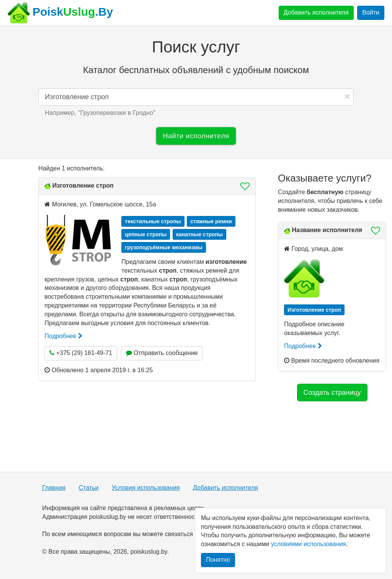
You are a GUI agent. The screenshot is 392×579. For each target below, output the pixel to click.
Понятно (218, 560)
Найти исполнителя (196, 136)
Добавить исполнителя (316, 12)
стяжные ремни (211, 221)
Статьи (89, 488)
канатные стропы (199, 234)
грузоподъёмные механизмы (163, 247)
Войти (371, 12)
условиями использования (309, 544)
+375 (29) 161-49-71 (81, 353)
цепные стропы (146, 234)
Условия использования (146, 488)
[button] (243, 186)
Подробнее (63, 336)
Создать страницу (332, 393)
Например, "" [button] (100, 113)
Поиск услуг (196, 47)
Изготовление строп (83, 186)
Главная (54, 488)
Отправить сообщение (162, 353)
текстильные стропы (153, 221)
